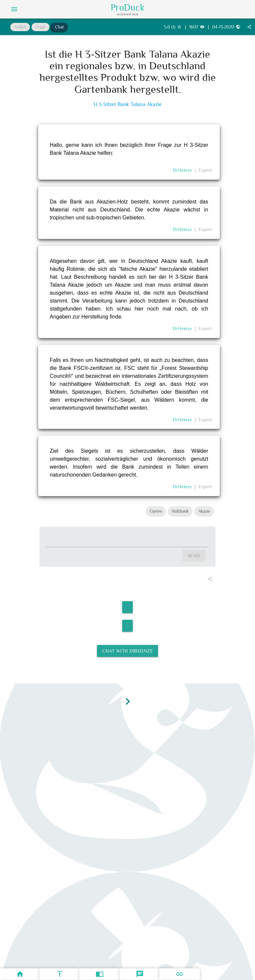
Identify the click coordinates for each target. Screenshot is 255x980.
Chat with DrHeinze (127, 651)
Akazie (204, 511)
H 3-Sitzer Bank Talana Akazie (128, 105)
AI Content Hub (127, 14)
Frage (41, 27)
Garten (156, 511)
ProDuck (128, 8)
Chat (59, 27)
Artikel (20, 27)
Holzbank (180, 511)
